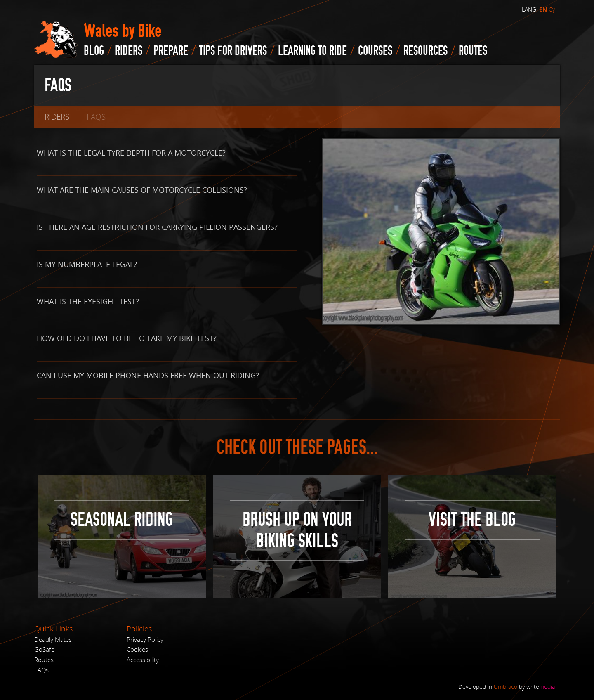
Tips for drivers (233, 51)
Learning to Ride (312, 51)
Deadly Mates (53, 639)
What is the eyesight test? (88, 301)
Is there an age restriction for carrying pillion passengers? (157, 227)
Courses (375, 51)
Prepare (171, 51)
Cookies (137, 649)
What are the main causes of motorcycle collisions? (142, 190)
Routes (44, 660)
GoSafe (44, 649)
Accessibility (143, 660)
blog (94, 51)
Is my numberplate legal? (87, 264)
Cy (552, 9)
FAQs (41, 670)
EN (543, 9)
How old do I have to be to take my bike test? (127, 338)
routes (473, 51)
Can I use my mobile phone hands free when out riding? (148, 375)
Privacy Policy (145, 639)
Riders (129, 51)
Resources (425, 51)
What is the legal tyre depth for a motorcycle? (131, 153)
